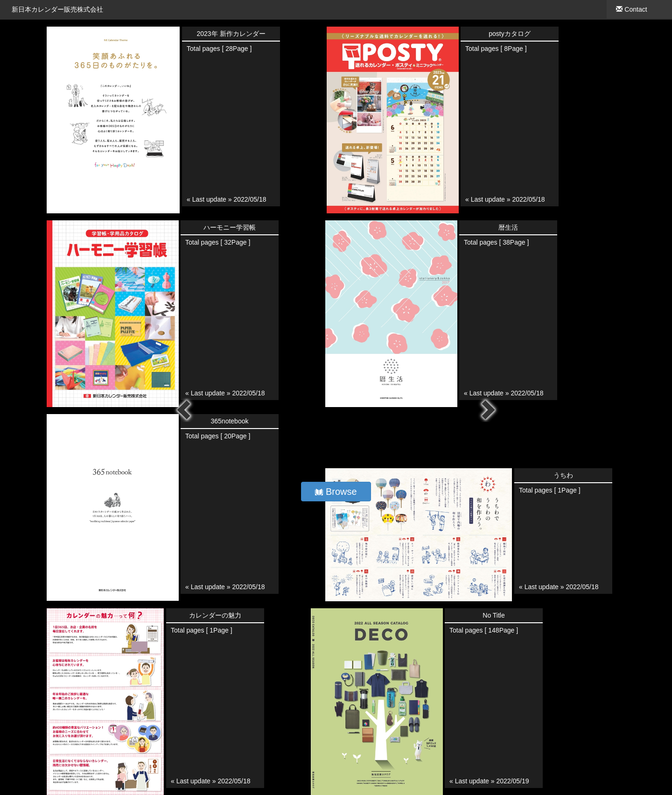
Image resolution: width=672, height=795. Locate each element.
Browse (336, 492)
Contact (631, 9)
